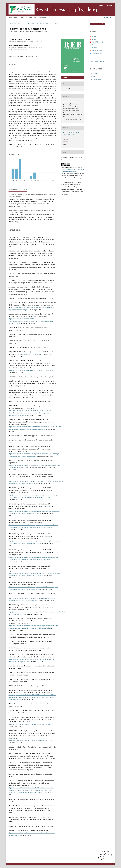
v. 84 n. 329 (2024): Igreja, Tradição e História (37, 24)
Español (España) (97, 42)
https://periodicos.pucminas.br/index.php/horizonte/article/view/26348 (31, 370)
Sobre (51, 18)
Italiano (94, 48)
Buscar (108, 18)
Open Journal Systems (97, 61)
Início (11, 24)
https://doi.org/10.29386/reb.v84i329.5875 (25, 56)
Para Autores (94, 76)
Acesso (109, 5)
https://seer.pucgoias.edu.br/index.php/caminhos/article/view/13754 (30, 740)
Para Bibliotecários (95, 79)
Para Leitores (94, 73)
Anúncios (42, 18)
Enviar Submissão (98, 24)
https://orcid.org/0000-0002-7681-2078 (18, 49)
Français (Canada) (98, 45)
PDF (66, 77)
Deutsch (94, 36)
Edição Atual (13, 18)
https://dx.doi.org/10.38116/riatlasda (31, 354)
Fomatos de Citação (71, 120)
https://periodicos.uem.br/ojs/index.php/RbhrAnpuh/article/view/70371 (31, 724)
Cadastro (100, 5)
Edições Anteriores (29, 18)
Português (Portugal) (98, 50)
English (94, 39)
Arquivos (17, 24)
